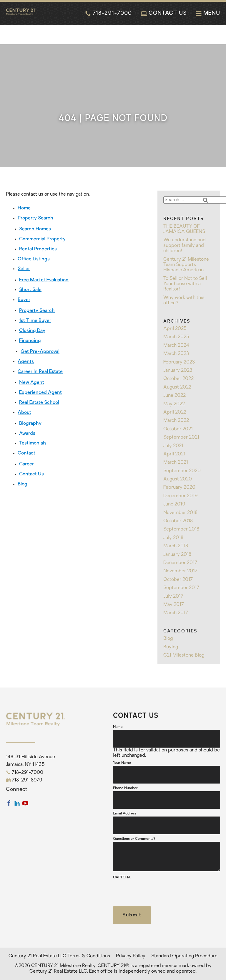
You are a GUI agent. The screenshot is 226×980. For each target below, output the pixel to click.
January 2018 (177, 555)
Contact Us (31, 474)
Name (118, 727)
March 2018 (176, 546)
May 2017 (174, 605)
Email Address (125, 814)
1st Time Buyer (35, 321)
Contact (26, 453)
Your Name (122, 763)
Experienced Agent (40, 393)
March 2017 (176, 613)
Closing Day (32, 331)
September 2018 (181, 529)
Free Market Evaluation (44, 280)
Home (24, 208)
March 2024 (176, 346)
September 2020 (182, 471)
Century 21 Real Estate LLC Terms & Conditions (59, 956)
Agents (26, 362)
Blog (23, 484)
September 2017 (181, 588)
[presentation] (158, 892)
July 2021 (173, 446)
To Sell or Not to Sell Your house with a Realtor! (185, 284)
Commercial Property (42, 239)
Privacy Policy (131, 956)
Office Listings (34, 259)
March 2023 (176, 354)
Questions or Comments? (134, 839)
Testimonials (33, 443)
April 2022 (175, 412)
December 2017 (180, 563)
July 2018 (173, 538)
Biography (30, 424)
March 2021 (176, 462)
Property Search (35, 218)
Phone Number (125, 788)
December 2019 (180, 496)
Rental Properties (38, 249)
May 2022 (174, 404)
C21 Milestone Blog (184, 655)
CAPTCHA (122, 877)
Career (26, 464)
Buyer (24, 300)
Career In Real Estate (40, 372)
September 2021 (181, 437)
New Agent (32, 383)
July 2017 (173, 596)
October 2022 (178, 379)
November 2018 (180, 513)
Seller (24, 269)
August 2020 (178, 479)
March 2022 (176, 421)
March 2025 (176, 337)
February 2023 (179, 362)
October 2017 (178, 580)
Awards (27, 434)
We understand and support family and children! (185, 246)
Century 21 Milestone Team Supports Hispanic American (186, 265)
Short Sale (30, 290)
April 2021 (174, 454)
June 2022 (175, 396)
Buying (171, 647)
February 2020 (179, 487)
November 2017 (180, 571)
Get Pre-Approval (40, 352)
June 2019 (174, 504)
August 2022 (177, 387)
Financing (30, 341)
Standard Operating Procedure (184, 956)
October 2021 (178, 429)
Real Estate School (39, 403)
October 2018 (178, 521)
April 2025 (175, 329)
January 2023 (178, 371)
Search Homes (35, 229)
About (24, 413)
